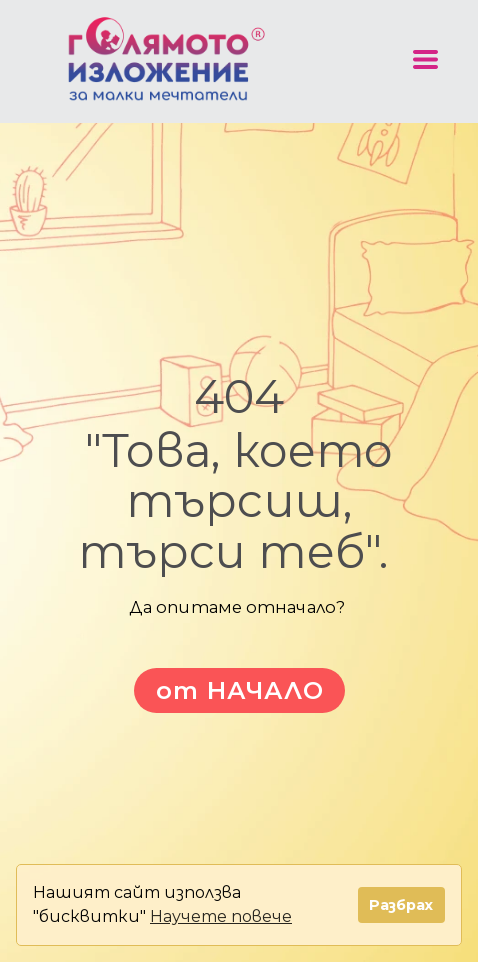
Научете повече (221, 916)
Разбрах (401, 905)
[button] (425, 59)
